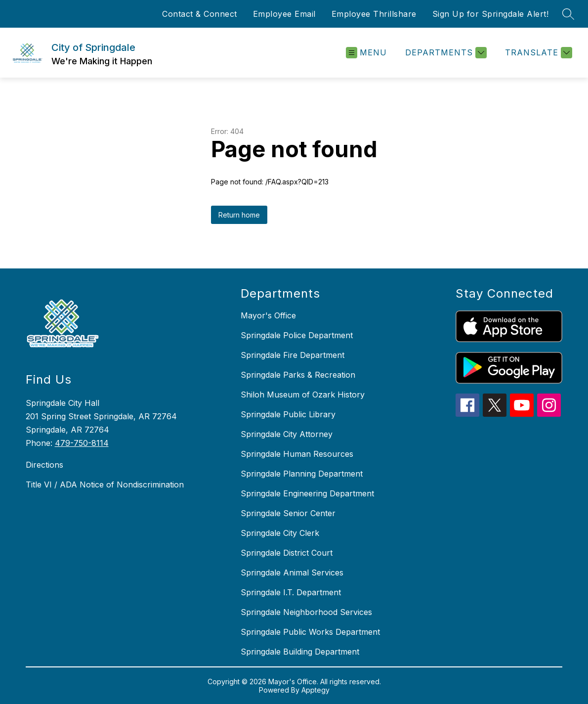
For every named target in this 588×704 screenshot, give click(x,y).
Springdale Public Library (288, 414)
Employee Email (284, 14)
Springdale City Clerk (280, 533)
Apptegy (315, 690)
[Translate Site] (537, 53)
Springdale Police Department (297, 335)
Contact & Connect (200, 14)
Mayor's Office (268, 315)
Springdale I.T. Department (291, 592)
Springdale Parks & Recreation (298, 375)
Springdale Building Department (300, 652)
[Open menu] (366, 53)
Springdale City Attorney (287, 434)
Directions (44, 465)
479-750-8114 (82, 443)
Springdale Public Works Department (310, 632)
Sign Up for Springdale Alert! (491, 14)
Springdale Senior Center (288, 513)
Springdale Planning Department (302, 474)
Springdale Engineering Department (307, 493)
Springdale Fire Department (293, 355)
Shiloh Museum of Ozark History (303, 395)
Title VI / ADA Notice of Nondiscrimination (105, 484)
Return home (239, 215)
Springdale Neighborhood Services (306, 612)
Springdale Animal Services (292, 572)
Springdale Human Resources (297, 454)
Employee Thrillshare (374, 14)
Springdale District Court (287, 553)
